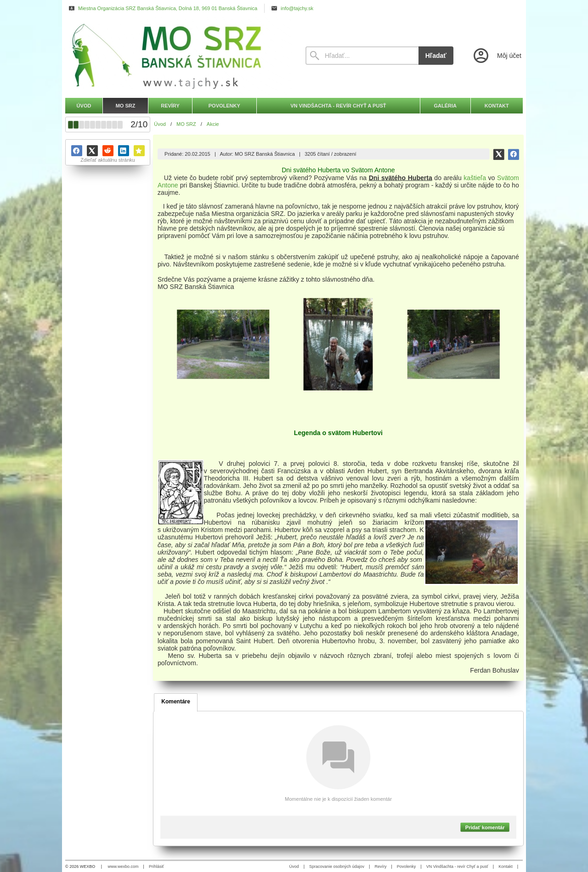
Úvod (294, 866)
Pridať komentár (485, 827)
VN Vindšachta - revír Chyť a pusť (457, 866)
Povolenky (407, 866)
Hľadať (436, 56)
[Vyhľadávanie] (362, 56)
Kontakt (506, 866)
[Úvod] (177, 56)
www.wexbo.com (123, 866)
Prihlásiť (156, 866)
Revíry (380, 866)
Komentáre (176, 702)
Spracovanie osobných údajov (337, 866)
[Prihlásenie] (497, 56)
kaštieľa (475, 177)
